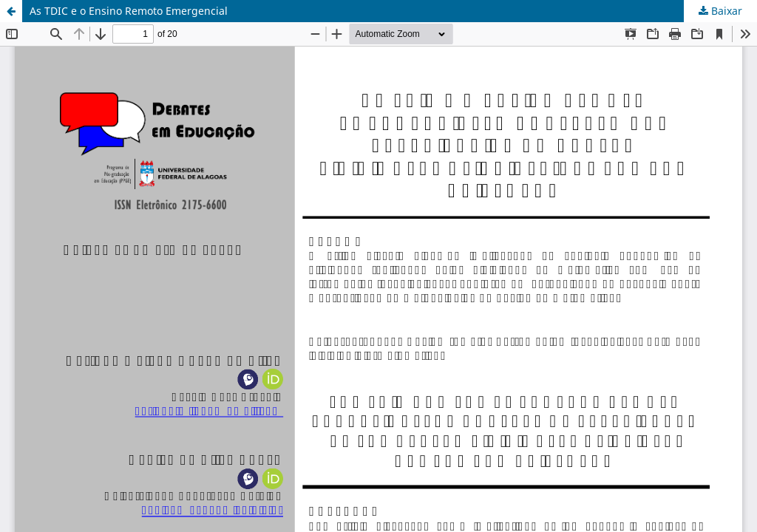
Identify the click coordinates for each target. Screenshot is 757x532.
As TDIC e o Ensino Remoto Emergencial (129, 11)
